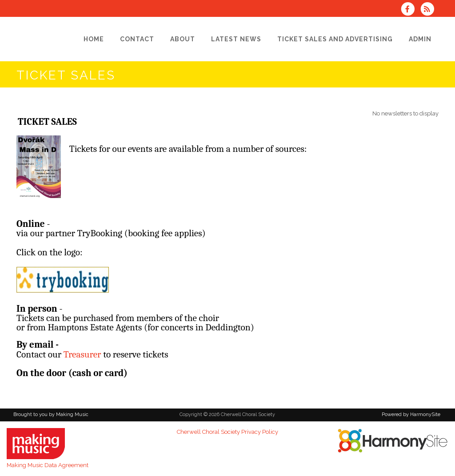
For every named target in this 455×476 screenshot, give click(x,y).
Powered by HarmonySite (411, 415)
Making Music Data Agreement (48, 465)
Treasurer (82, 354)
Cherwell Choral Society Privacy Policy (227, 432)
